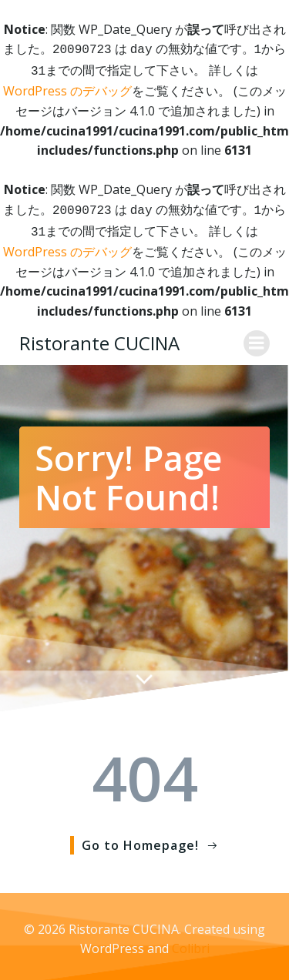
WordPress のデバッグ (67, 88)
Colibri (191, 942)
